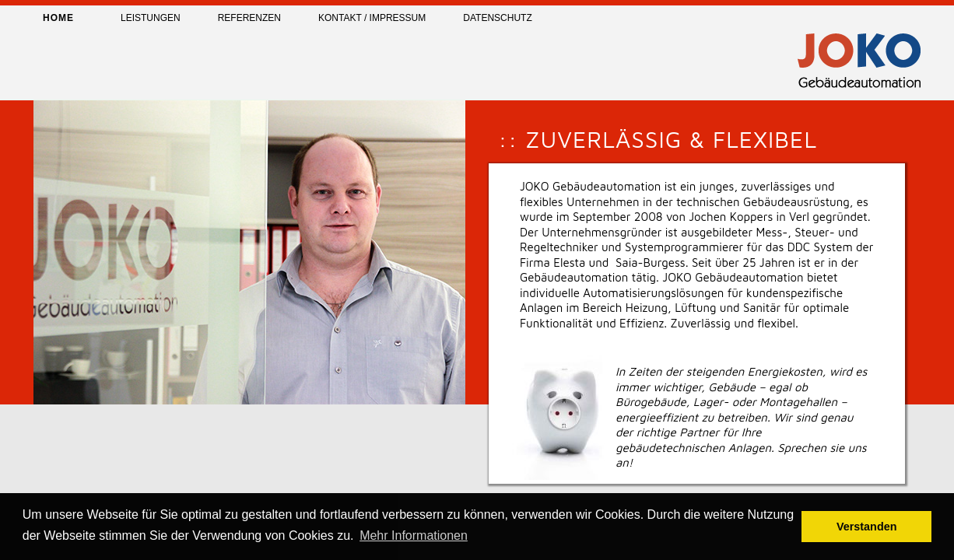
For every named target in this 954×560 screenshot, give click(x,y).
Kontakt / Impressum (372, 18)
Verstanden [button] (867, 527)
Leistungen (151, 18)
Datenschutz (497, 18)
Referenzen (249, 18)
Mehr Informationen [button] (414, 535)
